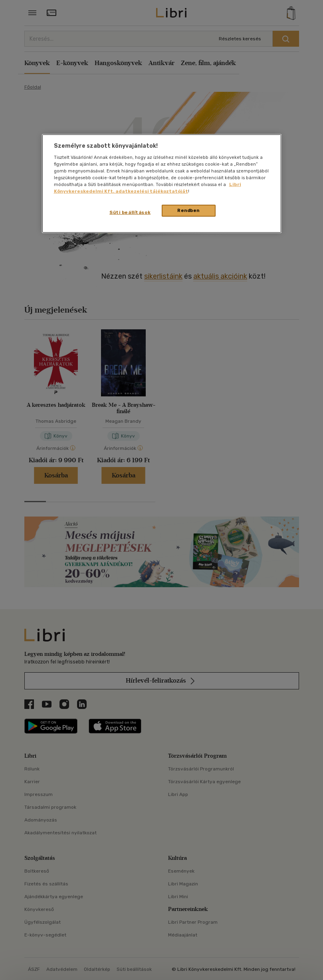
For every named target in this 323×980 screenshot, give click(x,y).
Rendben (188, 210)
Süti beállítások (130, 212)
